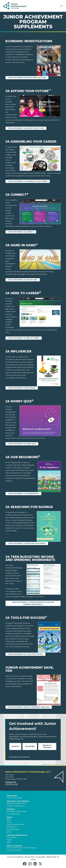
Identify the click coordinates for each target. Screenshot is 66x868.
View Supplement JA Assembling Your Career (28, 181)
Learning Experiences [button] (17, 835)
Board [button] (9, 822)
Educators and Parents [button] (18, 801)
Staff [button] (9, 819)
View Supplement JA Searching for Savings (27, 543)
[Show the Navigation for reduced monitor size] (61, 6)
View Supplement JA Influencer (22, 388)
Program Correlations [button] (15, 806)
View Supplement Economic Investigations (27, 78)
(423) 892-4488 (11, 784)
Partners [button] (11, 809)
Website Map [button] (51, 857)
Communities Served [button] (15, 824)
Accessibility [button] (41, 857)
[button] (25, 864)
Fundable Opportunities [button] (17, 811)
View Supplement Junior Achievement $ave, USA (29, 707)
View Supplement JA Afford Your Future (26, 128)
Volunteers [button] (12, 796)
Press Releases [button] (13, 829)
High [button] (9, 842)
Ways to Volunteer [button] (14, 798)
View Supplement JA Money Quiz (22, 444)
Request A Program (47, 746)
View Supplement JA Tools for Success (25, 654)
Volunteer (30, 746)
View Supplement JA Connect (21, 232)
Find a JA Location (14, 850)
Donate (15, 746)
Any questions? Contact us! (19, 757)
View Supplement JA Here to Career (24, 338)
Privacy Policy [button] (30, 857)
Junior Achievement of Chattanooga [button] (22, 848)
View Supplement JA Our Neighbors (23, 494)
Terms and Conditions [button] (15, 857)
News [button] (9, 832)
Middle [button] (9, 840)
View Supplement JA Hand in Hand (23, 280)
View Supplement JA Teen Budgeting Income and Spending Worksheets (33, 603)
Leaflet (43, 764)
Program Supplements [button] (16, 803)
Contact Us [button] (10, 782)
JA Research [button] (12, 827)
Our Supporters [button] (13, 814)
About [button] (10, 817)
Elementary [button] (12, 837)
